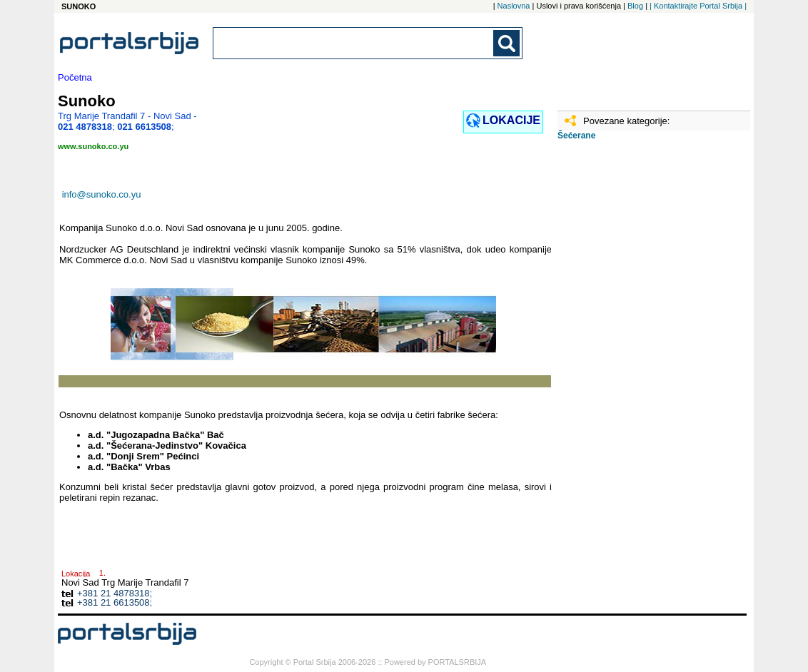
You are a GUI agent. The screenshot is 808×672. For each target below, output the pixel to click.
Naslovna (514, 6)
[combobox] (354, 43)
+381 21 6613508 (113, 602)
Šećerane (576, 136)
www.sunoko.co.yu (93, 146)
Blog (635, 6)
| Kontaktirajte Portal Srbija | (698, 6)
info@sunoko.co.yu (102, 194)
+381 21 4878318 (113, 593)
